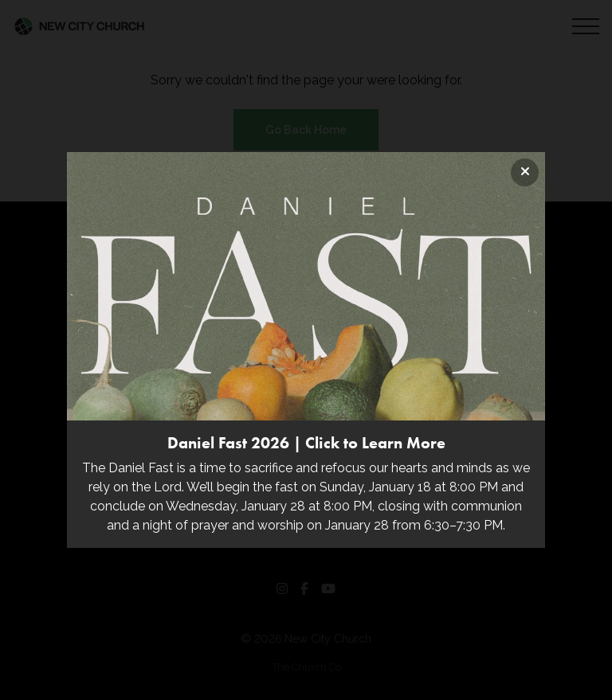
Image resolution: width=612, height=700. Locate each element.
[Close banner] (525, 172)
